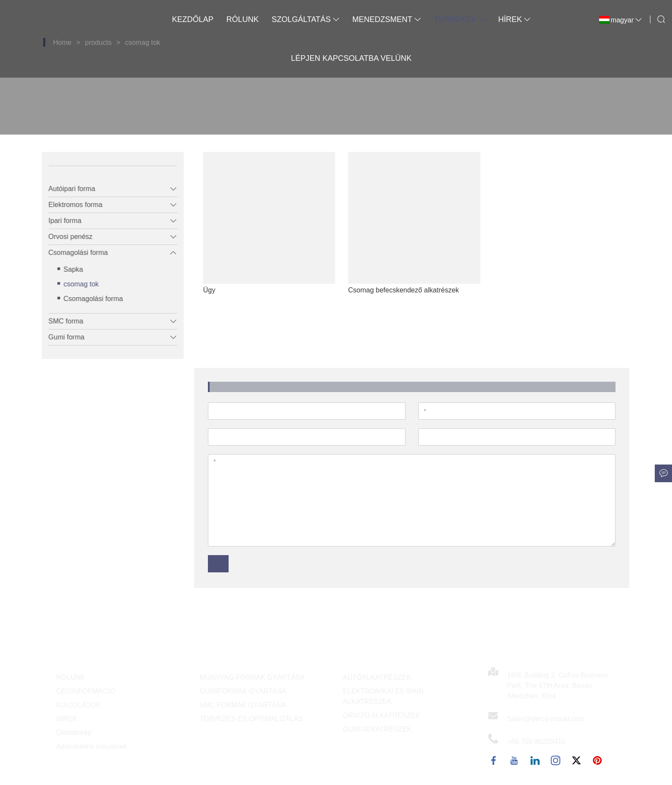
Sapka (68, 269)
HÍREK (67, 719)
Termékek (460, 19)
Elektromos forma (70, 205)
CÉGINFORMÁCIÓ (86, 691)
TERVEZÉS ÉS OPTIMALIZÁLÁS (251, 719)
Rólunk (243, 19)
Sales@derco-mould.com (546, 719)
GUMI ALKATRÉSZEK (377, 729)
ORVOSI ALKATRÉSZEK (382, 715)
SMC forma (60, 321)
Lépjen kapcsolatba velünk (351, 58)
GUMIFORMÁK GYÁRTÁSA (243, 691)
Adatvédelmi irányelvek (92, 746)
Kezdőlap (193, 19)
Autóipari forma (66, 189)
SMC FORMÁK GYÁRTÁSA (243, 705)
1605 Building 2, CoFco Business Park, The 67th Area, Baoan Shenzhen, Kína (558, 686)
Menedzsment (387, 19)
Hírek (514, 19)
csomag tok (75, 284)
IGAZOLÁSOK (78, 705)
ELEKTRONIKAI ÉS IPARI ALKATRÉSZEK (383, 696)
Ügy (226, 290)
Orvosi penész (65, 237)
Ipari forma (59, 221)
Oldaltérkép (74, 733)
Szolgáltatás (306, 19)
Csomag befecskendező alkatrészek (421, 290)
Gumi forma (61, 337)
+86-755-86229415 (537, 742)
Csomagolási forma (72, 253)
